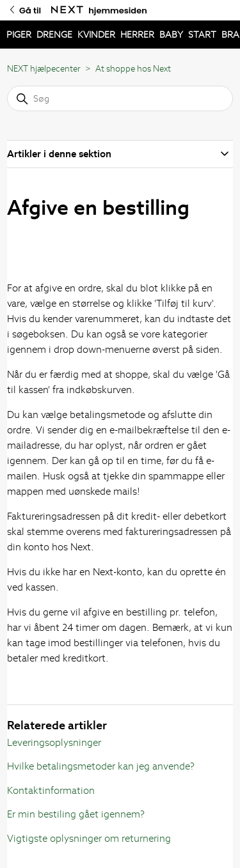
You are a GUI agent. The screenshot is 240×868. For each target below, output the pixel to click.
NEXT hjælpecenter (44, 69)
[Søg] (120, 98)
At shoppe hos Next (133, 69)
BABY (171, 35)
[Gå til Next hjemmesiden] (67, 10)
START (202, 35)
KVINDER (96, 35)
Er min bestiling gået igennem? (76, 814)
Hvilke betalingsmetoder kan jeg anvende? (101, 766)
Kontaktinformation (51, 790)
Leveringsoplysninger (54, 742)
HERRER (137, 35)
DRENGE (54, 35)
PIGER (19, 35)
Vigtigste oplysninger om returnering (89, 838)
